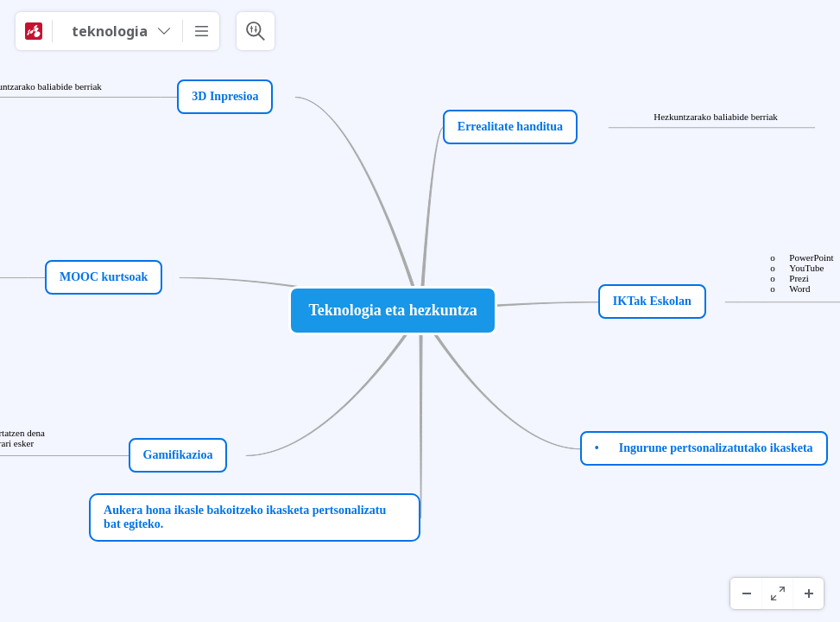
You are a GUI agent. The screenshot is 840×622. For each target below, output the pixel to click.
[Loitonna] (746, 593)
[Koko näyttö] (777, 593)
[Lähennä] (808, 593)
